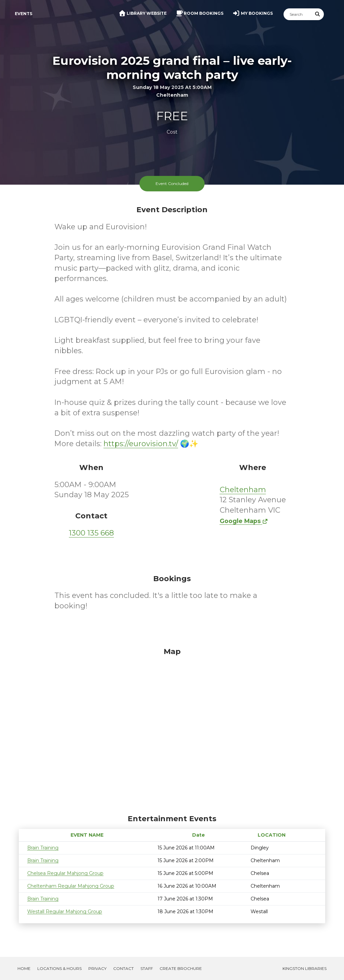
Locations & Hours (59, 968)
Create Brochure (181, 968)
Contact (123, 968)
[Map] (172, 729)
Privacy (97, 968)
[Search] (298, 14)
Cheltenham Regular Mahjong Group (71, 886)
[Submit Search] (318, 14)
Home (24, 968)
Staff (147, 968)
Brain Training (43, 848)
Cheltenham (243, 490)
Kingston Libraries (305, 968)
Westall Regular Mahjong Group (65, 912)
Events (24, 14)
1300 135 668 (91, 533)
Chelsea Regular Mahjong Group (65, 873)
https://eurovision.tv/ (141, 444)
